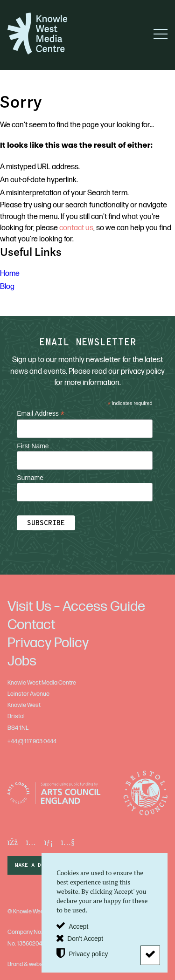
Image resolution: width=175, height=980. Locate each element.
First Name (33, 446)
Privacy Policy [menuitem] (48, 643)
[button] (161, 34)
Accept (78, 927)
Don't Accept (85, 939)
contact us (76, 228)
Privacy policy (88, 954)
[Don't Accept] (150, 955)
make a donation (39, 865)
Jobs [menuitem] (22, 661)
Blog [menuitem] (7, 287)
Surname (30, 478)
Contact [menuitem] (31, 625)
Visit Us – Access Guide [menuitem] (76, 607)
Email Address (41, 414)
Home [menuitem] (10, 274)
